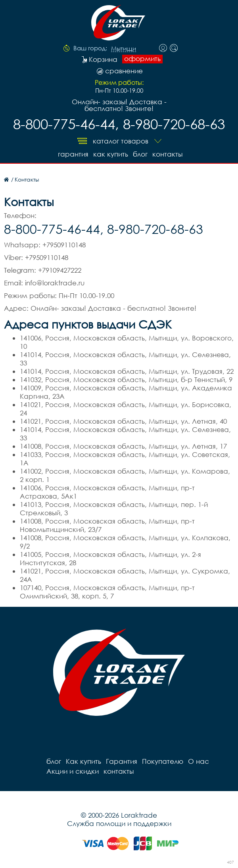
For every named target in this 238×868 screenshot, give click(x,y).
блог (140, 154)
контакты (167, 154)
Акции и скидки (73, 771)
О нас (199, 761)
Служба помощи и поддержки (119, 823)
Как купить (111, 154)
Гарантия (73, 154)
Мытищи (124, 49)
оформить (142, 59)
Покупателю (163, 761)
